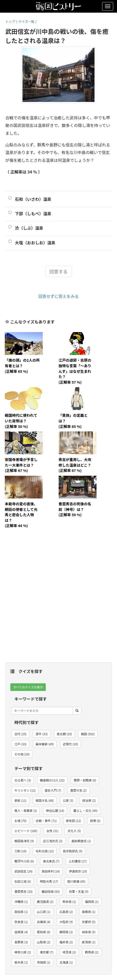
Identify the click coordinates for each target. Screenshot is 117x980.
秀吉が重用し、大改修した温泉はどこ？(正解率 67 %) (75, 465)
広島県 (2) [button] (66, 912)
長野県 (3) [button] (21, 942)
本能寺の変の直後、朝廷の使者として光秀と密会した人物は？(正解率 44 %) (21, 515)
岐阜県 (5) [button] (89, 932)
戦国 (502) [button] (88, 734)
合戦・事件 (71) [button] (46, 821)
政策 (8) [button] (95, 821)
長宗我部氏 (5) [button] (73, 851)
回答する (59, 271)
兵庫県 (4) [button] (44, 922)
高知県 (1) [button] (21, 912)
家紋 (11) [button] (20, 800)
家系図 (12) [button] (74, 821)
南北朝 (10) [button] (64, 734)
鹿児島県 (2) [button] (45, 901)
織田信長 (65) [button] (51, 891)
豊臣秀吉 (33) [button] (24, 891)
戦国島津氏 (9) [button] (24, 841)
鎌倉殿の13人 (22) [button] (52, 780)
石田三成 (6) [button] (23, 881)
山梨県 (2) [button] (44, 942)
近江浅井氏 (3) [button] (53, 841)
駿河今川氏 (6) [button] (24, 861)
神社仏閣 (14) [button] (55, 810)
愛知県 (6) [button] (44, 932)
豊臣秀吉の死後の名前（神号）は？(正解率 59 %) (75, 509)
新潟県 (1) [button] (89, 942)
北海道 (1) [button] (66, 962)
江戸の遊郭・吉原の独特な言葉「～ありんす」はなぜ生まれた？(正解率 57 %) (75, 371)
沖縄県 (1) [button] (21, 901)
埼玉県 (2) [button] (69, 952)
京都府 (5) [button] (89, 922)
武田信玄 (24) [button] (24, 871)
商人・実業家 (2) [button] (26, 810)
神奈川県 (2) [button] (23, 952)
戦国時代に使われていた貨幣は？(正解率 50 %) (21, 421)
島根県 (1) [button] (89, 912)
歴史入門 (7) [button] (53, 790)
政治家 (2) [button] (89, 800)
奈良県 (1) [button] (21, 922)
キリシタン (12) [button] (25, 790)
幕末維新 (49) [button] (45, 744)
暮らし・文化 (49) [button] (85, 810)
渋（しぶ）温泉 (29, 228)
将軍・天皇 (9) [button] (79, 891)
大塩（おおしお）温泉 (35, 243)
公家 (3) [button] (68, 800)
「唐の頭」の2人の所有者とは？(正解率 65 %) (22, 365)
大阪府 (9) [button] (66, 922)
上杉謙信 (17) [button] (78, 861)
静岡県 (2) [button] (66, 932)
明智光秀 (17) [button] (49, 881)
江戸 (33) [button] (20, 744)
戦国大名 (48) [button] (45, 800)
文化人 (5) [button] (74, 831)
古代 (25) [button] (20, 734)
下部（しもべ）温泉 (33, 213)
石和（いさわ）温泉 (33, 199)
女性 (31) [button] (52, 831)
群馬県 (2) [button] (92, 952)
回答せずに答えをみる (58, 296)
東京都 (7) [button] (47, 952)
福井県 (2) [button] (66, 942)
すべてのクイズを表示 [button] (28, 687)
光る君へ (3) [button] (23, 780)
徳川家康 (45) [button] (76, 881)
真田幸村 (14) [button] (51, 871)
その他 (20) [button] (22, 754)
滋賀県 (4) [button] (21, 932)
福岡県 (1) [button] (92, 901)
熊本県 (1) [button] (69, 901)
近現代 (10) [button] (71, 744)
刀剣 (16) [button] (20, 851)
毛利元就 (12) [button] (45, 851)
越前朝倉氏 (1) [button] (81, 841)
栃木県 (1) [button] (21, 962)
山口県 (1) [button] (44, 912)
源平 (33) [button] (42, 734)
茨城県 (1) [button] (44, 962)
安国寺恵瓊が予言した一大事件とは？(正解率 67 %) (21, 465)
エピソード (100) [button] (26, 831)
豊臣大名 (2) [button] (78, 790)
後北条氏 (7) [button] (51, 861)
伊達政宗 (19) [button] (78, 871)
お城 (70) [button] (20, 821)
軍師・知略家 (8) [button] (85, 780)
